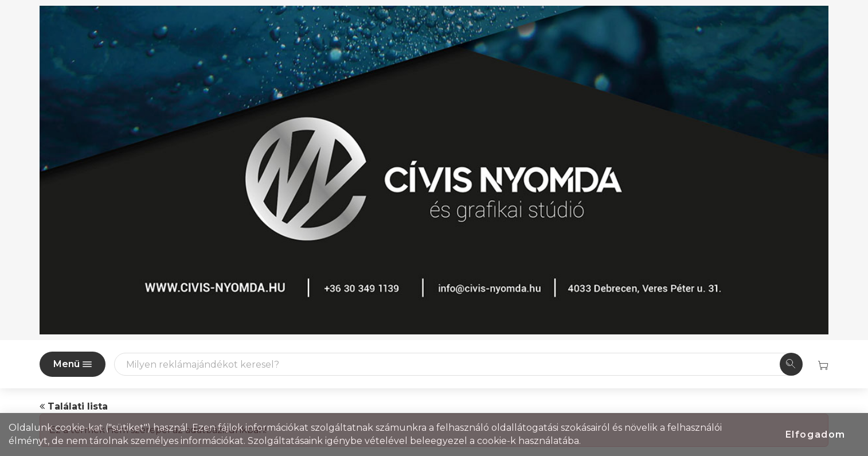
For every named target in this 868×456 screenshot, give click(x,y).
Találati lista (74, 406)
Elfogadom (816, 434)
